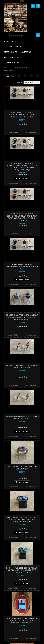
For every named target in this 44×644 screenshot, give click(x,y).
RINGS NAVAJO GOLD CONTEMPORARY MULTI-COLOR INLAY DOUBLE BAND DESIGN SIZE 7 (22, 570)
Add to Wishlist (13, 133)
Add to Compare (31, 133)
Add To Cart (22, 179)
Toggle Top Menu (22, 1)
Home (6, 67)
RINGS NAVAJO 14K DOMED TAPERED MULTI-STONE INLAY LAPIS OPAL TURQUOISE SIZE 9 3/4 (22, 519)
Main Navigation (6, 35)
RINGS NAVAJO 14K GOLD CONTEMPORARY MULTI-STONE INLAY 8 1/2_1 (22, 267)
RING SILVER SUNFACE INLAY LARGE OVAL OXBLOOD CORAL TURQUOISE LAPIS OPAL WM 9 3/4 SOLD (22, 621)
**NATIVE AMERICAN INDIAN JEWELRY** (23, 67)
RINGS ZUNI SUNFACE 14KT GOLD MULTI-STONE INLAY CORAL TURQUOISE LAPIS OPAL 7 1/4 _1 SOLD (22, 317)
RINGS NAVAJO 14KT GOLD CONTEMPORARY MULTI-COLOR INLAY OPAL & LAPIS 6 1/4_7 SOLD (22, 115)
